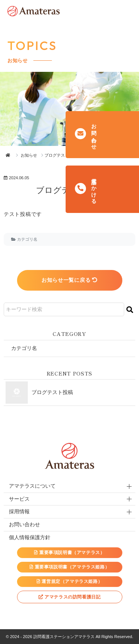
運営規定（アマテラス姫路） (69, 581)
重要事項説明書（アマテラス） (69, 553)
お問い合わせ (24, 524)
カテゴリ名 (27, 239)
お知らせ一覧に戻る (69, 280)
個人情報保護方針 (30, 537)
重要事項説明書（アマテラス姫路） (69, 567)
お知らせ (29, 155)
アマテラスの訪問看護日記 (70, 597)
